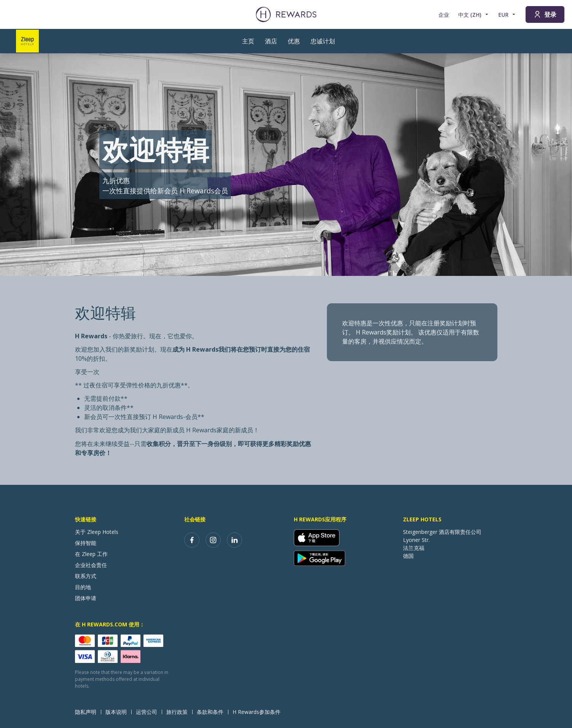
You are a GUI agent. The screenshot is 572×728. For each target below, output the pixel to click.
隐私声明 (88, 712)
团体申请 (86, 598)
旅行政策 (179, 712)
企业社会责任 (91, 565)
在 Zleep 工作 (91, 554)
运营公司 (149, 712)
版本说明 (118, 712)
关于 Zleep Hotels (97, 532)
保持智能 (86, 543)
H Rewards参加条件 (259, 712)
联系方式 (86, 576)
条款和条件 (212, 712)
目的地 (83, 587)
